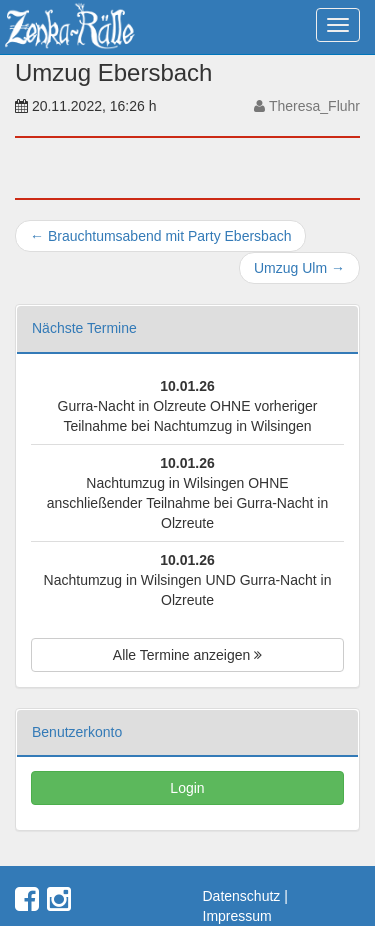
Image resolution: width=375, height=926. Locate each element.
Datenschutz (242, 896)
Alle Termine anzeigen (187, 655)
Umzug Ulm (299, 268)
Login (187, 788)
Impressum (237, 916)
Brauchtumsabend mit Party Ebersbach (160, 236)
